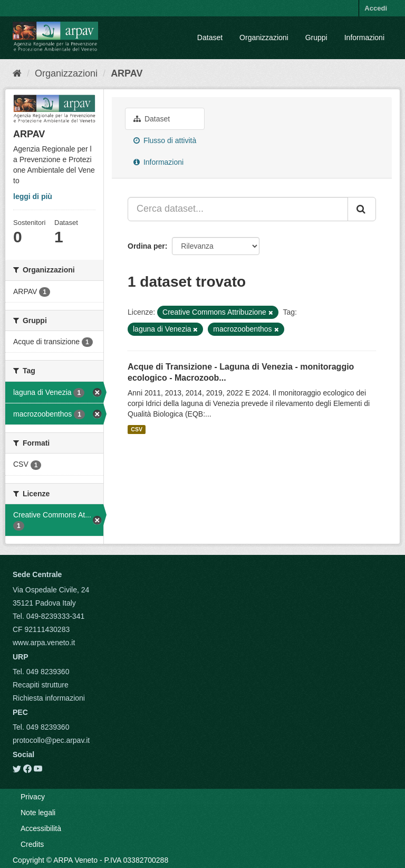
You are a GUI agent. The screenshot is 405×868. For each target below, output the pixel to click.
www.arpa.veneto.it (44, 643)
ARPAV (127, 73)
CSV (137, 429)
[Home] (17, 73)
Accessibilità (41, 828)
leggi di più (33, 196)
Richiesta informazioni (49, 698)
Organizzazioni (264, 37)
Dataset (210, 37)
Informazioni (364, 37)
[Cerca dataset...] (238, 209)
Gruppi (316, 37)
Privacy (33, 797)
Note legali (38, 813)
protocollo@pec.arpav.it (51, 740)
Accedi (376, 8)
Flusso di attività (165, 140)
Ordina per (146, 246)
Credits (32, 844)
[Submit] (362, 209)
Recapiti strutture (41, 685)
